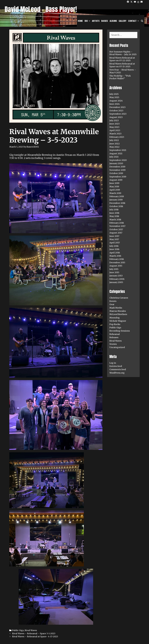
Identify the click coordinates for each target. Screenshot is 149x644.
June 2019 (114, 183)
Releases (114, 337)
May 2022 (114, 147)
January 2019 (116, 200)
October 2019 (116, 173)
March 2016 (115, 256)
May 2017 (114, 239)
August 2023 (116, 117)
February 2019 (117, 196)
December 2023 (117, 107)
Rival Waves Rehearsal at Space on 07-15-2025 (122, 65)
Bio (88, 21)
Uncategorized (117, 347)
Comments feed (118, 369)
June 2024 (115, 104)
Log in (113, 363)
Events (113, 301)
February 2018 (117, 223)
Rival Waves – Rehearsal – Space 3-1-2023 (34, 633)
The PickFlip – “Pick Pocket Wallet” (120, 77)
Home (80, 21)
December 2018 (117, 203)
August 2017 (116, 233)
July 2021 (114, 157)
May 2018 (114, 216)
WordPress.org (117, 373)
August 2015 (116, 266)
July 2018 (114, 210)
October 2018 (116, 206)
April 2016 (115, 253)
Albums (113, 21)
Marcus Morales (118, 311)
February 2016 (117, 259)
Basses (105, 21)
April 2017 (115, 243)
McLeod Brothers (118, 314)
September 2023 (118, 114)
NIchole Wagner (118, 321)
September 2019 (118, 177)
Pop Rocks (115, 324)
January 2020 (116, 163)
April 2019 (115, 190)
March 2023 (115, 134)
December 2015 (117, 262)
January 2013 (116, 276)
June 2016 (114, 249)
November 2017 (117, 226)
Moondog (115, 318)
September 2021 (118, 150)
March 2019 (115, 193)
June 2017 (114, 236)
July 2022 (114, 140)
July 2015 (114, 269)
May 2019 (114, 187)
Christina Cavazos (119, 298)
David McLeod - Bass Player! (41, 9)
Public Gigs (18, 630)
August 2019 (116, 180)
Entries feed (116, 366)
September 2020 (118, 160)
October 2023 (116, 111)
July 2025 (114, 94)
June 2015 (114, 272)
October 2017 (116, 229)
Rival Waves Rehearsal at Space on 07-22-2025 (122, 59)
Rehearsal (115, 334)
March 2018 (115, 220)
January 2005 (116, 282)
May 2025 (114, 97)
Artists (96, 21)
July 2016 (114, 246)
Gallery (123, 21)
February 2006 (117, 279)
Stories (113, 344)
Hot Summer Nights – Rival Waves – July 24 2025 (123, 53)
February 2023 (117, 137)
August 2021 (116, 153)
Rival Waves (31, 630)
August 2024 (116, 101)
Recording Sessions (120, 331)
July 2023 (114, 120)
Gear (112, 304)
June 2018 (114, 213)
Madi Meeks (116, 308)
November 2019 (117, 170)
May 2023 (114, 127)
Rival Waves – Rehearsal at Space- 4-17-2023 (35, 636)
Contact (134, 21)
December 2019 (117, 167)
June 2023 (114, 124)
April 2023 (115, 130)
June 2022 (115, 144)
